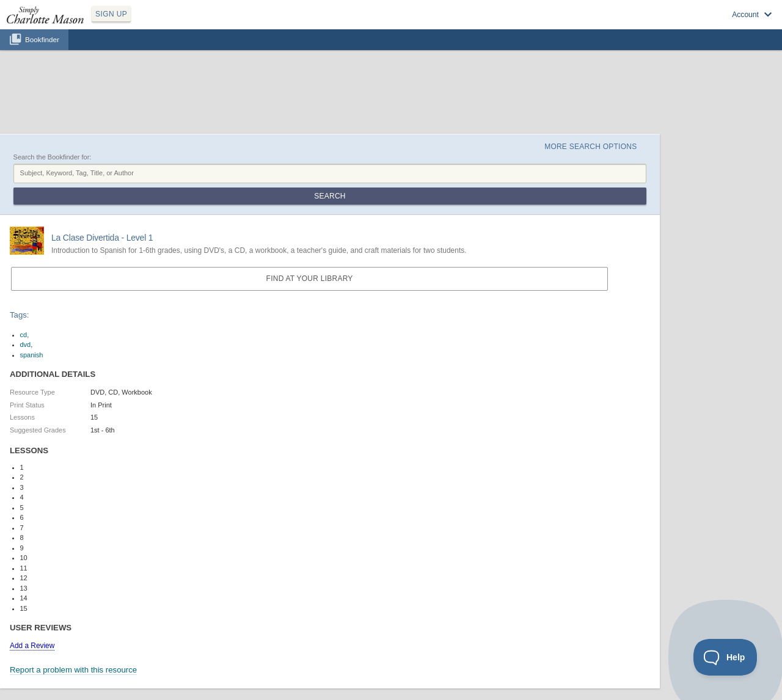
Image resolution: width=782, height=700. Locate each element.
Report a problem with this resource (73, 670)
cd (24, 335)
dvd (26, 345)
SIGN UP (111, 14)
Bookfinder (42, 39)
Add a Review (32, 646)
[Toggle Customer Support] (725, 657)
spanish (32, 355)
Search (330, 196)
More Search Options (590, 147)
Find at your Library (310, 279)
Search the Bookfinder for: (53, 157)
